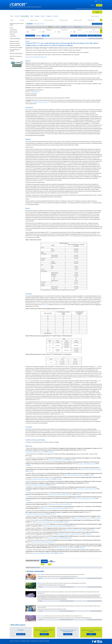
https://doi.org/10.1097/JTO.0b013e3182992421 (70, 534)
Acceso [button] (92, 5)
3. (26, 458)
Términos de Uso (35, 641)
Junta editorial (13, 30)
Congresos (49, 16)
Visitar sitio (44, 634)
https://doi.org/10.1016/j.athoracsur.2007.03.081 (47, 522)
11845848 (79, 494)
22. (26, 544)
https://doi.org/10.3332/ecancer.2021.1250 (34, 39)
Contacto (12, 641)
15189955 (28, 490)
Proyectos (18, 641)
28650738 (70, 508)
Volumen (80, 30)
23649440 (51, 452)
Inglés (96, 1)
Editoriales (64, 27)
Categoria (33, 30)
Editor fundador (14, 32)
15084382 (59, 479)
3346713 (93, 530)
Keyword (94, 30)
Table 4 (46, 304)
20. (26, 536)
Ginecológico (91, 20)
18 (56, 391)
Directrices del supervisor (16, 56)
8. (26, 481)
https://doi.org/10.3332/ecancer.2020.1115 (67, 601)
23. (26, 550)
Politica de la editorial (15, 45)
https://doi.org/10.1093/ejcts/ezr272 (83, 518)
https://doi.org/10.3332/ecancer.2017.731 (67, 620)
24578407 (73, 460)
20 (82, 409)
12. (26, 502)
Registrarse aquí (21, 634)
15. (26, 516)
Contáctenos (13, 36)
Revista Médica (25, 16)
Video (32, 16)
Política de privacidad (44, 641)
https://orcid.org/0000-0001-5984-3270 (36, 57)
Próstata (22, 20)
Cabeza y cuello (78, 20)
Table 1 (76, 216)
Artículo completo (96, 39)
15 (76, 375)
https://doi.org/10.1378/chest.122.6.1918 (75, 475)
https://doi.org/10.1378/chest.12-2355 (35, 452)
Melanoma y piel (64, 20)
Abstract (90, 39)
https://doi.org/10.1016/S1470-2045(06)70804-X (42, 553)
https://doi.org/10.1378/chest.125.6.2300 (86, 489)
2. (26, 454)
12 (91, 123)
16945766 (61, 553)
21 (49, 412)
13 (101, 159)
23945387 (88, 534)
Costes (11, 28)
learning (37, 16)
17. (26, 524)
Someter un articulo (14, 41)
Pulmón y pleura (34, 20)
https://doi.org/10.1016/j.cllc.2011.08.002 (75, 530)
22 (61, 414)
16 (83, 375)
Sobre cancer (68, 634)
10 (90, 123)
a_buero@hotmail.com (34, 92)
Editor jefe (12, 34)
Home (12, 16)
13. (26, 506)
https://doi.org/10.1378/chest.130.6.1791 (85, 498)
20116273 (53, 514)
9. (26, 487)
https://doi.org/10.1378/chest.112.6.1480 (91, 469)
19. (26, 532)
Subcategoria (49, 30)
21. (26, 540)
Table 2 (98, 234)
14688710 (53, 485)
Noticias (17, 16)
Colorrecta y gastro (49, 20)
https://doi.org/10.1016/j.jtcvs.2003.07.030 (36, 485)
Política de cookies (25, 641)
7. (26, 477)
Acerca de (56, 16)
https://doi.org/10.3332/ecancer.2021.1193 (67, 578)
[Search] (101, 16)
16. (26, 520)
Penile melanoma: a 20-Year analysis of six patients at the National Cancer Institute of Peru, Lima (64, 616)
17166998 (28, 500)
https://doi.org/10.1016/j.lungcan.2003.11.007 (41, 479)
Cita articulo (74, 36)
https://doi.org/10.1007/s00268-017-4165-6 (44, 542)
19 (38, 400)
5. (26, 468)
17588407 (66, 522)
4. (26, 462)
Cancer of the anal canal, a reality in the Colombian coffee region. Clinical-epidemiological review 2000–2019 (65, 583)
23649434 (28, 465)
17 (97, 366)
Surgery (38, 567)
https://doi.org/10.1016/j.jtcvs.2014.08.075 (61, 504)
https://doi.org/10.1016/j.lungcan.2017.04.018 (55, 526)
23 (62, 414)
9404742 (31, 471)
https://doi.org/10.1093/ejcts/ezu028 (57, 460)
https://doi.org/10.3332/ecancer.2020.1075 (67, 611)
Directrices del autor (15, 43)
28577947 (73, 526)
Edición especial (77, 27)
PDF (101, 39)
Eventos (43, 16)
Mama (12, 20)
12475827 (92, 475)
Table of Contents (30, 36)
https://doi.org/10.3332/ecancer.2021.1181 (67, 587)
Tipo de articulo (64, 30)
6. (26, 473)
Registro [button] (99, 5)
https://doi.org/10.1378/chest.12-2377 (86, 464)
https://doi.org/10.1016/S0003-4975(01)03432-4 (60, 494)
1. (26, 448)
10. (26, 493)
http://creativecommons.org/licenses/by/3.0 (40, 102)
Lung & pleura (33, 567)
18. (26, 528)
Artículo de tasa (82, 36)
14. (26, 510)
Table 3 (38, 303)
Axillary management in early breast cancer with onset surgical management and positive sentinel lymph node (63, 574)
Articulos (50, 27)
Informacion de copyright (16, 47)
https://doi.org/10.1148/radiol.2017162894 (53, 508)
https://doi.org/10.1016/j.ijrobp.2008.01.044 (65, 547)
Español (101, 1)
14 (95, 366)
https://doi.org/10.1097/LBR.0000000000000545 (59, 538)
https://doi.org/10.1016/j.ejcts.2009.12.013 (36, 514)
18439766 (82, 547)
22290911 (98, 518)
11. (26, 497)
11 (69, 404)
